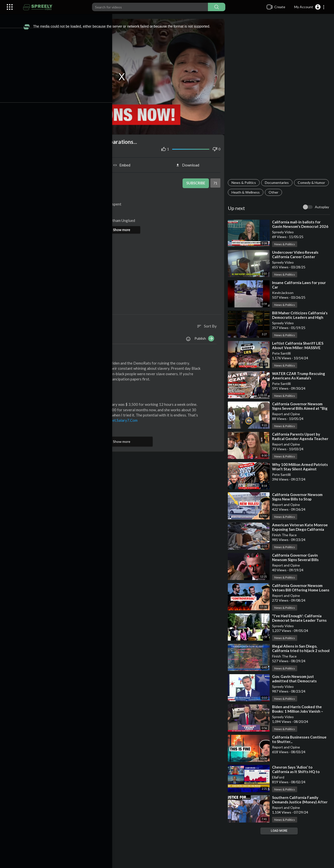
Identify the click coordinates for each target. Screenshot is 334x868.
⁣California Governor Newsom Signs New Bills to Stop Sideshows (299, 499)
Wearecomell (54, 396)
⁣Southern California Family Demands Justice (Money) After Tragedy (301, 802)
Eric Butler (86, 194)
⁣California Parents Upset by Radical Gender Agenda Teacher (302, 436)
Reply (69, 384)
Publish (206, 336)
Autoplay (322, 207)
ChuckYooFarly (56, 354)
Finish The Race (286, 535)
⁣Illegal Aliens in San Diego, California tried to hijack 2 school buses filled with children (301, 651)
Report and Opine (287, 414)
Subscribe (196, 181)
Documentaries (278, 183)
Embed (125, 163)
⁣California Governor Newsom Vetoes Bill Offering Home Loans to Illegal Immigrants (299, 590)
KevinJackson (284, 293)
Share (60, 163)
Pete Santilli (283, 353)
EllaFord (280, 777)
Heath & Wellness (283, 192)
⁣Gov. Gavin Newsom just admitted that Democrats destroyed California (296, 681)
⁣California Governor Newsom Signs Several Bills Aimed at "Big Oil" (301, 408)
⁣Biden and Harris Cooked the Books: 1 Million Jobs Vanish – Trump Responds (299, 711)
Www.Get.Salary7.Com (123, 418)
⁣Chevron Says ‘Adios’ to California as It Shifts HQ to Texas (297, 772)
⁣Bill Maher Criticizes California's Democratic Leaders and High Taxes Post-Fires (301, 317)
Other (311, 192)
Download (190, 163)
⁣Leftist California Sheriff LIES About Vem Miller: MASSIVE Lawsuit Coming (299, 348)
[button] (310, 7)
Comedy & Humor (247, 192)
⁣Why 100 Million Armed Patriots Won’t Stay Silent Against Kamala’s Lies (301, 469)
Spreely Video (284, 232)
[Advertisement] (280, 98)
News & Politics (245, 183)
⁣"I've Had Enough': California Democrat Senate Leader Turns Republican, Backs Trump (301, 620)
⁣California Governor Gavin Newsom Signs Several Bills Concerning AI (297, 560)
